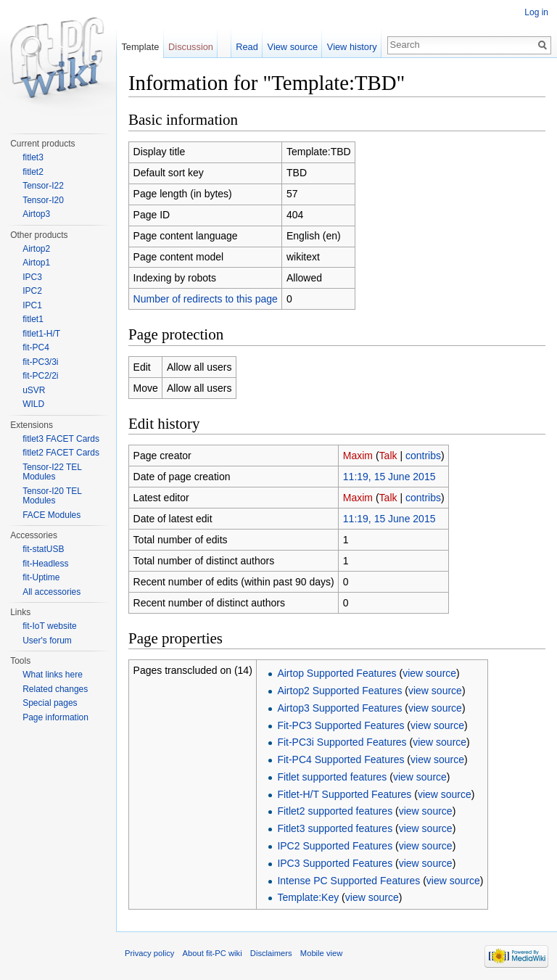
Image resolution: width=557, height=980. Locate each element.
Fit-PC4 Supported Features (341, 759)
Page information (55, 717)
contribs (423, 456)
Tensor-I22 (43, 186)
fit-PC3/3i (40, 362)
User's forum (47, 641)
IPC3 (32, 277)
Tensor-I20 (43, 200)
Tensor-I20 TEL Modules (52, 496)
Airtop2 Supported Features (339, 691)
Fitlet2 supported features (335, 811)
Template (140, 47)
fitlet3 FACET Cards (61, 439)
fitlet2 (33, 172)
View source (293, 47)
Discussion (191, 47)
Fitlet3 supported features (335, 828)
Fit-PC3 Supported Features (341, 725)
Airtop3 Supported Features (339, 708)
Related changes (55, 689)
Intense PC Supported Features (348, 881)
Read (247, 47)
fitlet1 (33, 319)
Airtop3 (36, 214)
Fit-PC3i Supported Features (342, 742)
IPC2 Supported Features (335, 846)
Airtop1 (36, 263)
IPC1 (32, 305)
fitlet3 (33, 157)
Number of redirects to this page (206, 299)
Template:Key (308, 897)
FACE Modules (51, 515)
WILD (33, 404)
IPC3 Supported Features (335, 863)
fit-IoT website (49, 626)
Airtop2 (36, 249)
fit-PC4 (36, 347)
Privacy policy (149, 953)
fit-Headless (45, 564)
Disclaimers (271, 953)
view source (429, 673)
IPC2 (32, 291)
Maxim (358, 456)
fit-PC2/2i (40, 376)
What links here (53, 675)
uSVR (34, 390)
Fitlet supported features (332, 777)
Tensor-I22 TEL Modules (52, 472)
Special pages (50, 703)
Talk (388, 456)
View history (352, 47)
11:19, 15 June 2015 (389, 477)
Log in (536, 12)
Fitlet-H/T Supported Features (344, 794)
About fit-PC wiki (213, 953)
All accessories (51, 592)
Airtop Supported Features (337, 673)
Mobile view (321, 953)
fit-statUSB (43, 549)
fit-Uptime (41, 577)
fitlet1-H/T (41, 334)
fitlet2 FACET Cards (61, 453)
